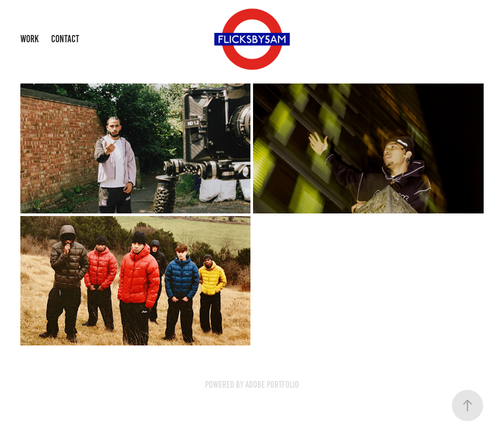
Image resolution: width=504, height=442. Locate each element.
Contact (65, 39)
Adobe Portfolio (272, 385)
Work (29, 39)
